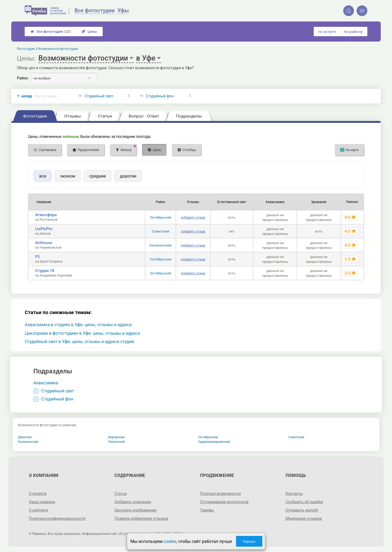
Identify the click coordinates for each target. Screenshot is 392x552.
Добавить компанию (133, 502)
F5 (37, 257)
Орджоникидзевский (214, 442)
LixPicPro (44, 229)
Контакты (294, 494)
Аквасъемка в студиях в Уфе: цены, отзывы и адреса (78, 325)
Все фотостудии (51, 32)
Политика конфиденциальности (57, 518)
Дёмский (25, 437)
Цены (89, 32)
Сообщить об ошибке (304, 502)
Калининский (161, 245)
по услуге (327, 32)
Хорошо (249, 541)
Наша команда (42, 502)
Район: (23, 78)
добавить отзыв (193, 218)
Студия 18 (45, 271)
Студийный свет (99, 96)
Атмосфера (46, 215)
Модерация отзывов (304, 518)
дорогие (128, 176)
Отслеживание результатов (224, 502)
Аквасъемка (46, 383)
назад (39, 96)
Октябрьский (161, 217)
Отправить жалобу (302, 510)
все (43, 176)
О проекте (38, 494)
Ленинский (116, 442)
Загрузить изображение (136, 510)
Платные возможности (220, 494)
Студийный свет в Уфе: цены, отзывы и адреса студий (79, 342)
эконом (68, 176)
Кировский (116, 437)
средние (98, 176)
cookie (170, 541)
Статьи (121, 494)
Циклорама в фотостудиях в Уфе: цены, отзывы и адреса (82, 333)
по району (353, 32)
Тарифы (207, 510)
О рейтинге (39, 510)
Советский (160, 231)
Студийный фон (160, 96)
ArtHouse (44, 243)
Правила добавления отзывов (141, 518)
